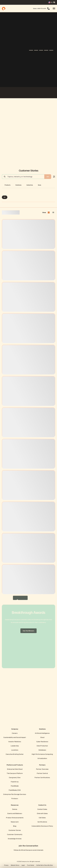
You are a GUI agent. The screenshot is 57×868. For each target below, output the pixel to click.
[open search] (54, 2)
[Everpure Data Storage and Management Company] (28, 722)
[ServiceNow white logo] (12, 93)
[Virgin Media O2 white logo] (29, 93)
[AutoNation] (17, 93)
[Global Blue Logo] (45, 93)
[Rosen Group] (51, 93)
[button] (54, 9)
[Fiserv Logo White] (6, 93)
